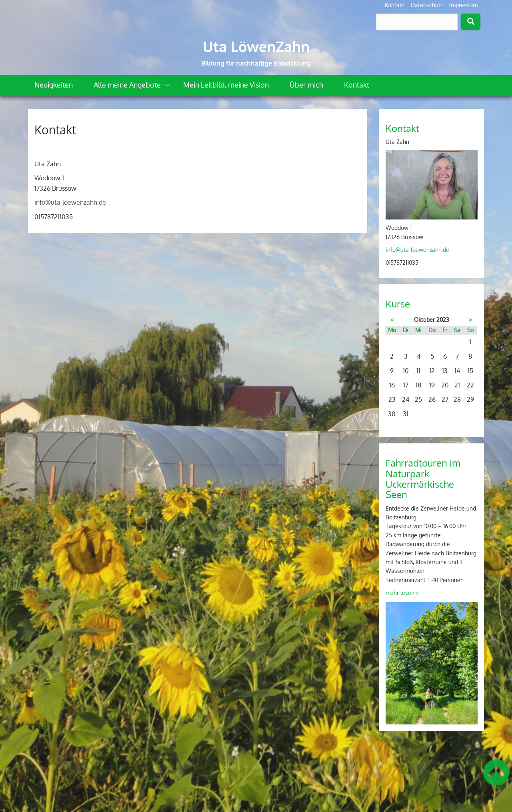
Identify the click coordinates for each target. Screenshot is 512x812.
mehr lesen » (402, 593)
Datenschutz (427, 5)
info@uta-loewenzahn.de (70, 202)
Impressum (463, 5)
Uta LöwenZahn (256, 46)
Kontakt (395, 5)
